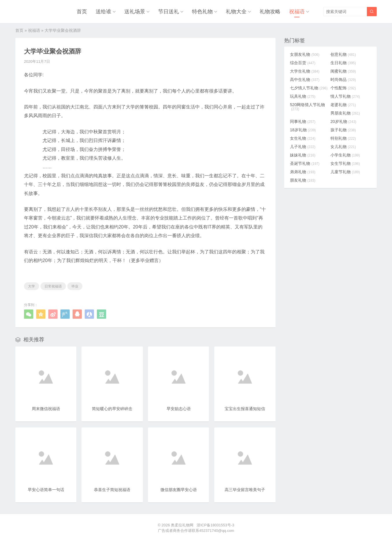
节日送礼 (169, 12)
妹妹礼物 (303, 155)
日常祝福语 (53, 286)
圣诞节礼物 (305, 163)
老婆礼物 (343, 105)
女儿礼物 (343, 147)
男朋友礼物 (345, 113)
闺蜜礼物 (343, 71)
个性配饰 (343, 88)
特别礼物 (343, 138)
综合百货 (303, 63)
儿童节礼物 (345, 172)
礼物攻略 (270, 12)
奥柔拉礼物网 (182, 525)
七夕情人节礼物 (309, 88)
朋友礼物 (303, 180)
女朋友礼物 (305, 54)
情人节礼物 (345, 96)
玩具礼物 (303, 96)
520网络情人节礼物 (307, 107)
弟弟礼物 (303, 172)
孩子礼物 (343, 130)
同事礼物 (303, 121)
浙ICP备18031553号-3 (215, 525)
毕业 (75, 286)
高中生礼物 (305, 80)
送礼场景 (135, 12)
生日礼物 (343, 63)
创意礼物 (343, 54)
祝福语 (297, 12)
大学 (32, 286)
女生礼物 (303, 138)
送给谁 (103, 12)
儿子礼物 (303, 147)
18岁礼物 (303, 130)
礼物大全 (236, 12)
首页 (82, 12)
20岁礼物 (343, 121)
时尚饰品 (343, 80)
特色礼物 (202, 12)
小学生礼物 (345, 155)
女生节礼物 (345, 163)
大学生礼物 (305, 71)
